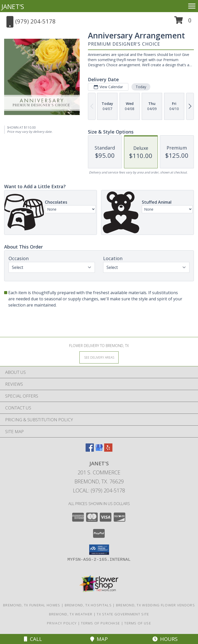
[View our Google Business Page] (99, 450)
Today (141, 87)
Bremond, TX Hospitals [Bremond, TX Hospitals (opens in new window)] (88, 605)
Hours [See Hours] (165, 639)
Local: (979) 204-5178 (99, 490)
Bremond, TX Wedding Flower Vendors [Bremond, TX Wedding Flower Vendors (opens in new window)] (155, 605)
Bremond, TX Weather (71, 614)
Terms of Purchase (100, 623)
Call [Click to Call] (33, 639)
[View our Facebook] (90, 450)
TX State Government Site (123, 614)
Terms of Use (138, 623)
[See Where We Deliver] (99, 357)
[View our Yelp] (108, 450)
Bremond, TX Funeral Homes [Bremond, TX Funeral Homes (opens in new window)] (32, 605)
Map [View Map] (99, 639)
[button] (183, 22)
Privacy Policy (62, 623)
